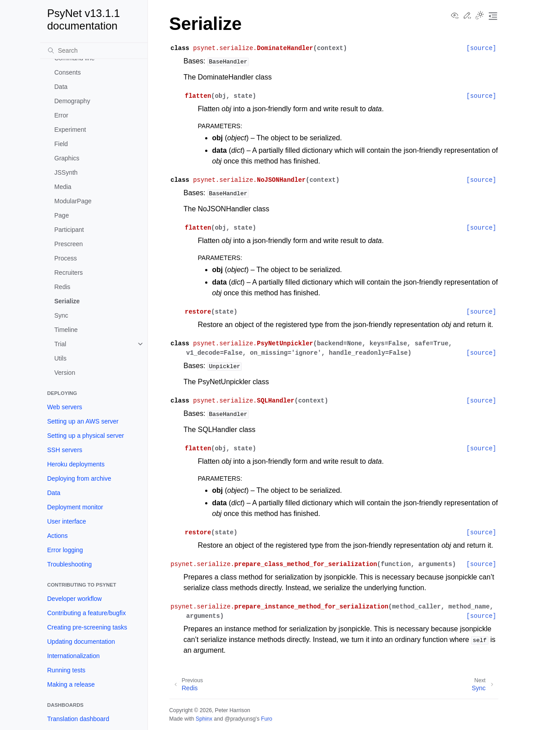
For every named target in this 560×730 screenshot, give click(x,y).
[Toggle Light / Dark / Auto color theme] (480, 16)
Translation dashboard (78, 719)
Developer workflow (75, 599)
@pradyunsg (240, 719)
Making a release (71, 684)
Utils (61, 358)
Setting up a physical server (86, 436)
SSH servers (65, 450)
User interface (67, 521)
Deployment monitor (75, 507)
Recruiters (69, 273)
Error (61, 115)
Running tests (67, 670)
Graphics (67, 158)
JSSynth (66, 172)
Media (63, 187)
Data (61, 87)
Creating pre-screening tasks (87, 627)
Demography (72, 101)
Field (61, 144)
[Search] (94, 50)
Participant (69, 230)
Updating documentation (81, 642)
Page (62, 215)
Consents (68, 72)
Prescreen (69, 244)
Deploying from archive (79, 478)
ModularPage (73, 201)
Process (66, 258)
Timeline (66, 330)
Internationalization (74, 656)
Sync (61, 315)
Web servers (65, 407)
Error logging (65, 550)
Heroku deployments (76, 464)
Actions (58, 536)
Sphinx (204, 719)
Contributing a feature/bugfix (87, 613)
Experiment (70, 130)
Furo (267, 719)
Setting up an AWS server (83, 421)
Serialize (67, 301)
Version (65, 373)
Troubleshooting (70, 564)
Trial (61, 344)
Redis (63, 287)
